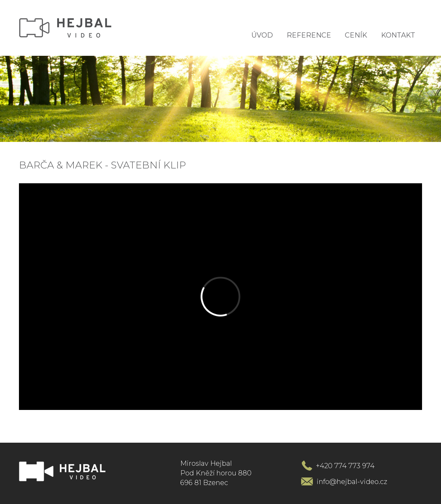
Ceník (356, 35)
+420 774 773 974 (345, 466)
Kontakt (398, 35)
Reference (309, 35)
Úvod (262, 35)
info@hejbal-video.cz (352, 482)
